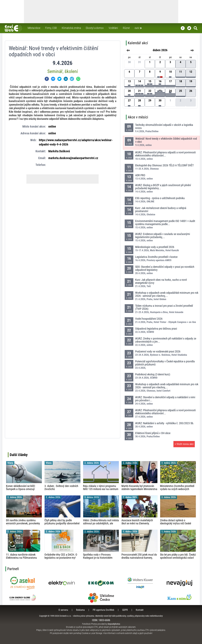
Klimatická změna (71, 28)
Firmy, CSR (51, 28)
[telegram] (72, 79)
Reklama (80, 610)
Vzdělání (113, 28)
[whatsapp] (78, 79)
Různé (126, 28)
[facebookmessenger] (53, 79)
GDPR (125, 610)
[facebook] (47, 79)
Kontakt (140, 610)
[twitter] (59, 79)
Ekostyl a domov (95, 28)
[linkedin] (66, 79)
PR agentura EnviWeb (103, 610)
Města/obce (34, 28)
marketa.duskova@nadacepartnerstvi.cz (73, 158)
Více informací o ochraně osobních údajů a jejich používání (128, 633)
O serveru (63, 610)
